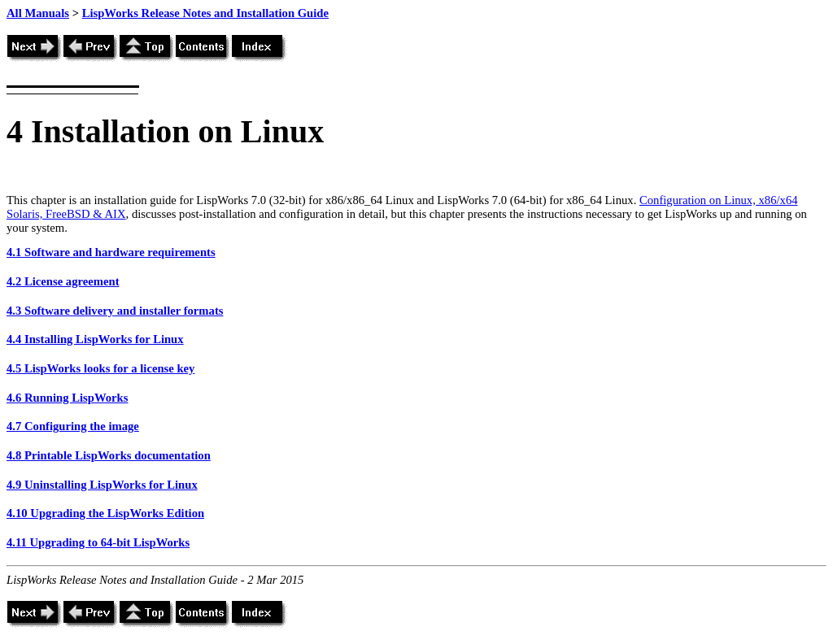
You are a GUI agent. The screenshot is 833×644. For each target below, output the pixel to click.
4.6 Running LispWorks (67, 398)
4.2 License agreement (63, 281)
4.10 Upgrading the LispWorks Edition (105, 513)
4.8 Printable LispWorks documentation (109, 455)
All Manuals (38, 13)
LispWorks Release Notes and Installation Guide (205, 13)
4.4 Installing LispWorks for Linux (95, 339)
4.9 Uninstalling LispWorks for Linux (102, 485)
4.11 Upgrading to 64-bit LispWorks (98, 542)
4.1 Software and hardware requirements (111, 252)
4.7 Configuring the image (73, 426)
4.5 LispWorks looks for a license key (100, 368)
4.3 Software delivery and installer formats (115, 311)
